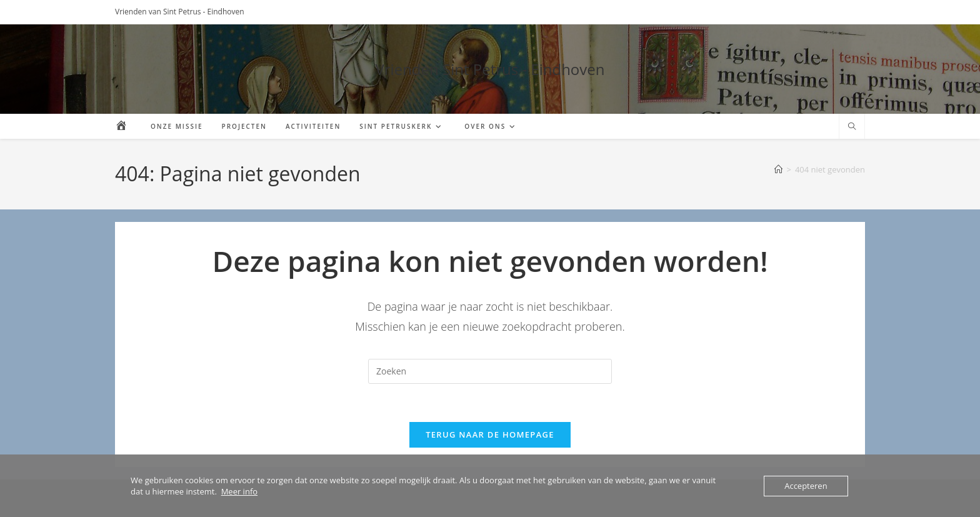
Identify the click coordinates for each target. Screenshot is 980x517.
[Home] (778, 169)
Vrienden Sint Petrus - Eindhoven (490, 69)
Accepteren (806, 486)
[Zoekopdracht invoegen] (490, 371)
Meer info (239, 491)
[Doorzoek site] (852, 127)
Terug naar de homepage (490, 434)
